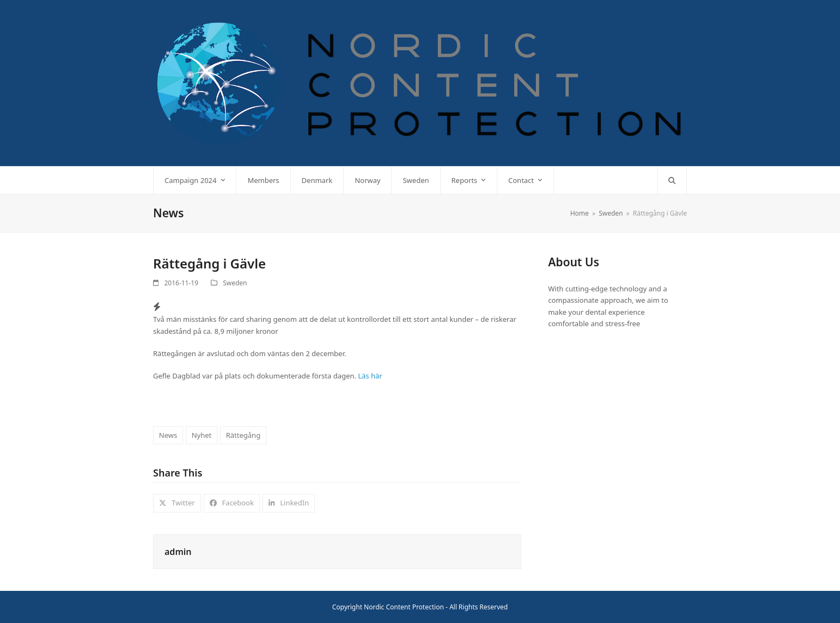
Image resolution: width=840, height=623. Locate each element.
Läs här (370, 376)
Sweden (235, 283)
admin (178, 552)
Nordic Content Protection (404, 607)
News (168, 435)
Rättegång (243, 435)
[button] (672, 180)
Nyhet (202, 435)
